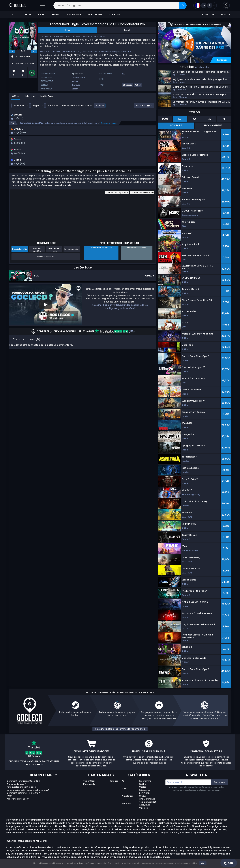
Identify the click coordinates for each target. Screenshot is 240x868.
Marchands (89, 784)
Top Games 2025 (148, 802)
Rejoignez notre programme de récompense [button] (120, 729)
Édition (51, 106)
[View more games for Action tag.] (138, 86)
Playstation (127, 796)
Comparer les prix (109, 123)
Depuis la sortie (20, 258)
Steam (75, 89)
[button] (226, 5)
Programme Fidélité (145, 782)
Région (36, 106)
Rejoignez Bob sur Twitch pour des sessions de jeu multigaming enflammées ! (120, 316)
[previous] (12, 51)
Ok (203, 863)
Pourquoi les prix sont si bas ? (21, 787)
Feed (127, 30)
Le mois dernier (72, 258)
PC (123, 781)
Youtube (114, 781)
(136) (115, 340)
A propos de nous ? (16, 784)
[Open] (42, 5)
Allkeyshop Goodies (145, 806)
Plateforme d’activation (76, 106)
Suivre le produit (46, 266)
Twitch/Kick (89, 781)
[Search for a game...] (120, 5)
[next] (34, 51)
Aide (229, 863)
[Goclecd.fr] (18, 5)
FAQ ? (10, 796)
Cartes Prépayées (144, 788)
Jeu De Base (47, 96)
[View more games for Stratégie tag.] (128, 86)
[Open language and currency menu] (205, 5)
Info (68, 30)
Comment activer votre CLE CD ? (23, 793)
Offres (16, 96)
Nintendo (126, 803)
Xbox (124, 788)
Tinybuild (76, 85)
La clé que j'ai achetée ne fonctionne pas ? (28, 790)
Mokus (75, 81)
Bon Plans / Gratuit (145, 794)
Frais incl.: (143, 106)
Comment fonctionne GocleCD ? (23, 781)
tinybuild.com (78, 77)
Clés (99, 106)
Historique (30, 96)
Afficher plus (202, 67)
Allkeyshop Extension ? (18, 799)
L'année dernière (37, 259)
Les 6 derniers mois (54, 259)
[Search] (183, 5)
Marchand (20, 106)
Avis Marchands (147, 799)
